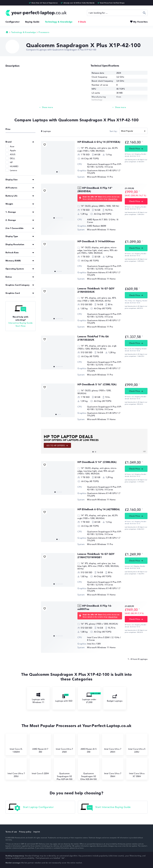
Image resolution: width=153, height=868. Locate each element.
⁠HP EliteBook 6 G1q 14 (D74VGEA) (99, 142)
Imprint (37, 832)
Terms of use (11, 832)
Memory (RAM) (13, 261)
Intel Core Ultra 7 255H (113, 745)
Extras (9, 277)
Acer (12, 146)
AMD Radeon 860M (97, 226)
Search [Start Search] (144, 13)
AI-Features (11, 188)
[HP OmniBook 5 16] (58, 400)
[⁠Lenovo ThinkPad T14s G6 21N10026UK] (58, 352)
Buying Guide (32, 22)
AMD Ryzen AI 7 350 (40, 745)
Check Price (135, 149)
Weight (9, 204)
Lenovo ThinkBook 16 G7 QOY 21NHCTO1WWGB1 (96, 556)
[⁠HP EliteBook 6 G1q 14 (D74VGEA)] (58, 158)
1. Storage (11, 212)
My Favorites (140, 22)
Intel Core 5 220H (40, 768)
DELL (12, 158)
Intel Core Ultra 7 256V (64, 745)
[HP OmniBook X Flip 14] (58, 204)
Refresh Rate (12, 252)
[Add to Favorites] (45, 145)
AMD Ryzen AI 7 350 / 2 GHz (101, 220)
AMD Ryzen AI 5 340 (89, 745)
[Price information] (142, 142)
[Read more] (46, 107)
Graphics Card (13, 293)
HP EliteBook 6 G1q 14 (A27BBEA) (99, 509)
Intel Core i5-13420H (16, 745)
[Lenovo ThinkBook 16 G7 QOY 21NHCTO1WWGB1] (58, 570)
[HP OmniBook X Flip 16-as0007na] (58, 622)
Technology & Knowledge (59, 22)
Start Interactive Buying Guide (106, 807)
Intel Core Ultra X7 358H (137, 769)
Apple (13, 150)
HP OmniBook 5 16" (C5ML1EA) (97, 384)
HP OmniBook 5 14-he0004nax (96, 241)
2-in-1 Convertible (15, 228)
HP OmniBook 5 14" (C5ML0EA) (97, 462)
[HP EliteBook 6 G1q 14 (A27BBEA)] (58, 525)
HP (11, 162)
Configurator (13, 22)
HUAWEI (14, 166)
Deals (83, 22)
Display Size (12, 180)
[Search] (117, 13)
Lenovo (13, 170)
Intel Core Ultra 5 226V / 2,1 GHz (103, 637)
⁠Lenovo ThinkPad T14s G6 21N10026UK (93, 338)
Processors (44, 32)
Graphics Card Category (18, 285)
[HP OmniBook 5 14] (58, 478)
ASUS (13, 154)
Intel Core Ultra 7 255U (16, 769)
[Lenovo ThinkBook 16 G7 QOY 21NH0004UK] (58, 304)
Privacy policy (25, 832)
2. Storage (11, 220)
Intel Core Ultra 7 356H (113, 769)
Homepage (7, 32)
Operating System (15, 269)
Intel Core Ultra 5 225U (137, 745)
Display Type (12, 236)
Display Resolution (15, 244)
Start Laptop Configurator (31, 807)
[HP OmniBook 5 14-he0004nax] (58, 257)
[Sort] (133, 131)
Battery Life (12, 196)
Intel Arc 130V (94, 644)
